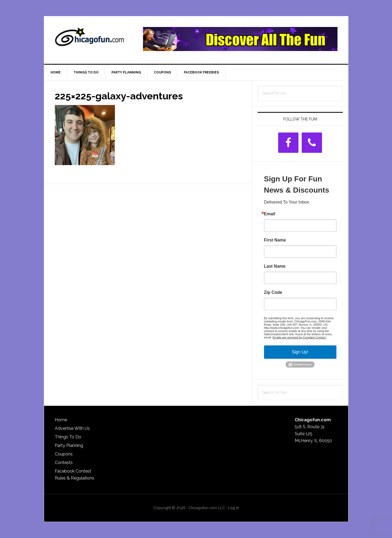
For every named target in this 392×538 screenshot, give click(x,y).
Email (270, 214)
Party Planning (69, 445)
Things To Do (68, 437)
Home (61, 420)
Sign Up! (300, 352)
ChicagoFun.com (90, 39)
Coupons (64, 454)
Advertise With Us (72, 428)
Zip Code (273, 293)
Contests (64, 463)
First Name (275, 240)
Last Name (275, 266)
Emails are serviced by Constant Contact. (300, 337)
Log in (233, 508)
